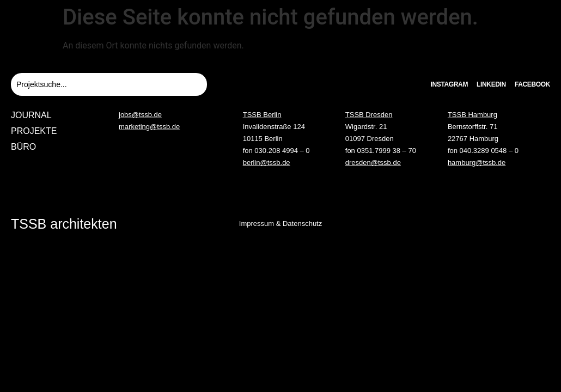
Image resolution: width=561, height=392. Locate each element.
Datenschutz (302, 223)
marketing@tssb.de (149, 127)
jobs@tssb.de (140, 115)
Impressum (257, 223)
